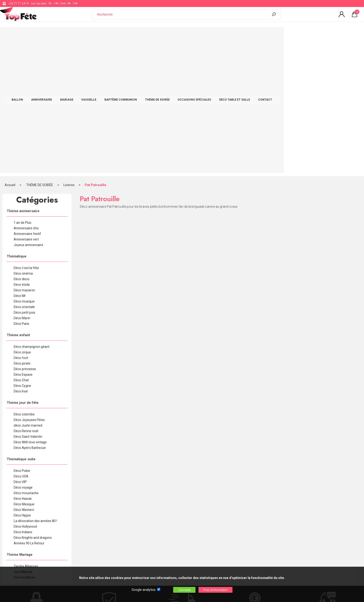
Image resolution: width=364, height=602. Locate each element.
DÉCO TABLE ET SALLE (275, 35)
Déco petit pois (24, 178)
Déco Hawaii (23, 364)
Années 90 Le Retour (29, 408)
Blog (149, 521)
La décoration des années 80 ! (35, 386)
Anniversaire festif (27, 99)
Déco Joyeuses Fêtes (29, 285)
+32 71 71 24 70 (19, 3)
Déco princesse (25, 234)
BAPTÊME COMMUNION (161, 35)
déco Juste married (28, 290)
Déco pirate (22, 228)
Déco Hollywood (25, 391)
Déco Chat (21, 245)
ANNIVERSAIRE (82, 35)
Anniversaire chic (26, 93)
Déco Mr (20, 161)
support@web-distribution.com (166, 510)
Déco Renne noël (26, 296)
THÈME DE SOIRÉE (198, 35)
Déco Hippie (22, 380)
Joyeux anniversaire (28, 110)
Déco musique (24, 166)
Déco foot (21, 223)
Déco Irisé (21, 256)
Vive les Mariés (25, 442)
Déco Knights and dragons (33, 403)
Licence (69, 50)
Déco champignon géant (32, 212)
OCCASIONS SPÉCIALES (234, 35)
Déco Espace (23, 240)
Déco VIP (20, 347)
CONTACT (305, 35)
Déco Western (24, 375)
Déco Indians (23, 397)
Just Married (23, 437)
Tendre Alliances (26, 431)
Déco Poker (22, 336)
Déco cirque (22, 217)
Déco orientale (24, 172)
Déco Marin (22, 183)
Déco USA (21, 341)
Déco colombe (24, 279)
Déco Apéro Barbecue (30, 313)
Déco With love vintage (30, 307)
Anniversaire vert (26, 104)
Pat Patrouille (95, 50)
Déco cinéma (23, 138)
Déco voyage (23, 352)
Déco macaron (24, 155)
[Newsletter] (94, 547)
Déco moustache (26, 358)
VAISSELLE (129, 35)
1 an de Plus (23, 88)
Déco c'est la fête (26, 133)
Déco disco (22, 144)
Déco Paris (21, 189)
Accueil (10, 50)
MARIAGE (107, 35)
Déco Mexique (24, 369)
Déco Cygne (22, 251)
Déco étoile (22, 150)
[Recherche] (183, 17)
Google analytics (144, 590)
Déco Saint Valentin (28, 302)
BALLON (57, 35)
